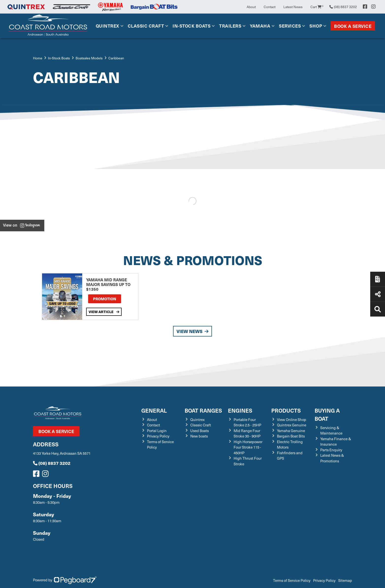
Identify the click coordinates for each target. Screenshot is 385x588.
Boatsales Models (89, 58)
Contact (270, 7)
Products (286, 410)
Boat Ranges (203, 410)
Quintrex (107, 26)
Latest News (293, 7)
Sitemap (345, 580)
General (154, 410)
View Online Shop (292, 420)
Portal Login (157, 431)
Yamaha (260, 26)
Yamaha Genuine (291, 431)
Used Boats (200, 431)
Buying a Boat (327, 414)
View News (192, 331)
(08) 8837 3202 (52, 463)
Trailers (230, 26)
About (251, 7)
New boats (199, 436)
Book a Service (353, 26)
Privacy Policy (158, 436)
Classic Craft (146, 26)
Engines (240, 410)
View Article (104, 312)
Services (290, 26)
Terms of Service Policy (292, 580)
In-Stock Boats (192, 26)
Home (38, 58)
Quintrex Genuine (292, 425)
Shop (316, 26)
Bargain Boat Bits (291, 436)
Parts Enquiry (331, 450)
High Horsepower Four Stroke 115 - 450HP (248, 447)
